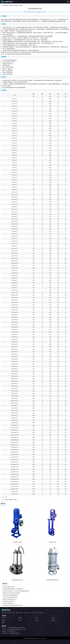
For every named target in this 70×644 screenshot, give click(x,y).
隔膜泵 (20, 618)
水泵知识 (16, 5)
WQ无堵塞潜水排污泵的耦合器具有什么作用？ (13, 605)
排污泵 (18, 2)
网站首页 (11, 5)
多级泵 (37, 620)
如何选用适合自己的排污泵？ (9, 601)
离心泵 (20, 620)
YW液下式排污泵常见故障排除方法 (10, 597)
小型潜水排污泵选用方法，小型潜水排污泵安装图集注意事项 (16, 591)
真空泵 (37, 618)
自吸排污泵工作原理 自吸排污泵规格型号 (12, 593)
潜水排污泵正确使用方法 (8, 603)
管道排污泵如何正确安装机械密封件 (10, 595)
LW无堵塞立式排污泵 (17, 542)
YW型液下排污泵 (53, 542)
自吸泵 (3, 620)
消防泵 (53, 620)
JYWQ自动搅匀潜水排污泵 (17, 580)
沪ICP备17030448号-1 (42, 638)
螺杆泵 (3, 623)
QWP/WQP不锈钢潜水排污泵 (53, 580)
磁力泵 (53, 618)
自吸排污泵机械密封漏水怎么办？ (10, 599)
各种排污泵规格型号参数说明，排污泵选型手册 (13, 589)
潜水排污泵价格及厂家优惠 (11, 500)
